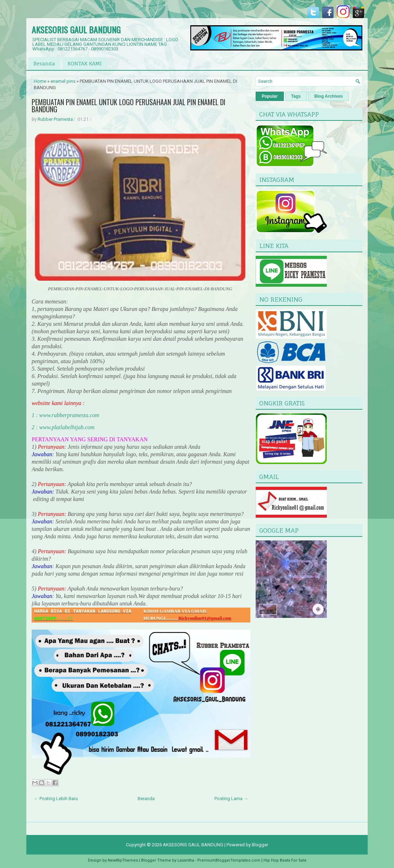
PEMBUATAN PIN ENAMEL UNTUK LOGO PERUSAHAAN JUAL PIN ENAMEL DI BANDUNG (129, 106)
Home (40, 81)
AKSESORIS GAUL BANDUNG (76, 29)
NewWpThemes (123, 860)
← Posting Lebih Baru (56, 799)
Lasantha (186, 860)
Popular (270, 96)
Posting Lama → (231, 799)
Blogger (260, 845)
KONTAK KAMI (85, 63)
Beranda (44, 63)
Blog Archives (329, 96)
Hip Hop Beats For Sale (285, 860)
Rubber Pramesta (55, 119)
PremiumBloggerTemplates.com (229, 860)
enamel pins (63, 81)
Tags (296, 96)
